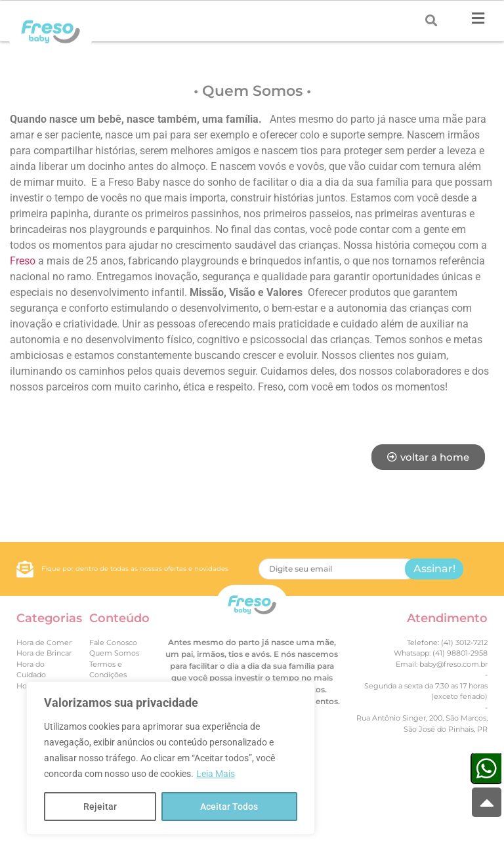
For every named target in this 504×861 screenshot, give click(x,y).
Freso (23, 261)
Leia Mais (216, 774)
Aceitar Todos (229, 807)
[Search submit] (431, 21)
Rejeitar (100, 807)
